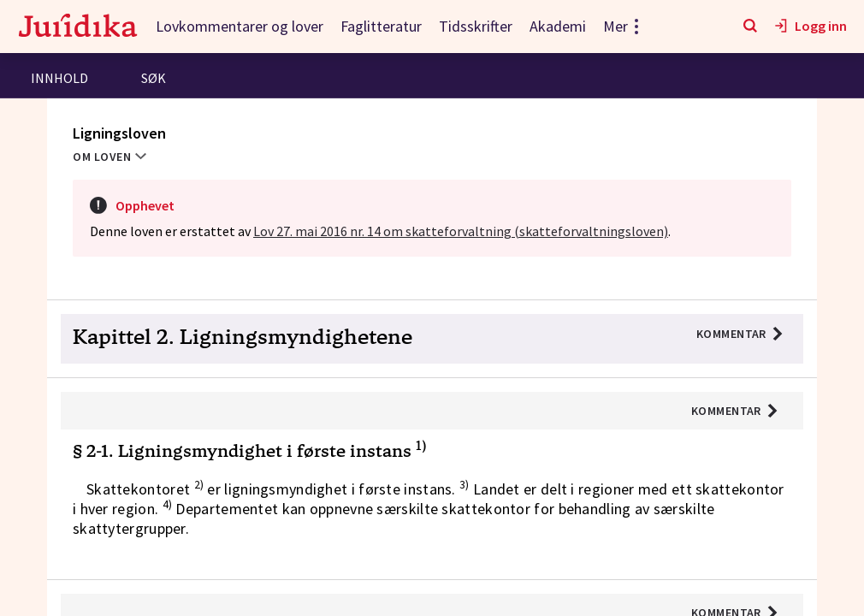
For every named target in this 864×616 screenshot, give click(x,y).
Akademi (558, 26)
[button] (432, 339)
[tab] (59, 80)
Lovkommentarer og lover (240, 26)
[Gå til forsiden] (78, 27)
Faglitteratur (381, 26)
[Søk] (750, 27)
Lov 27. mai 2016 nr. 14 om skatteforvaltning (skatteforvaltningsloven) (461, 231)
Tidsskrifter (476, 26)
